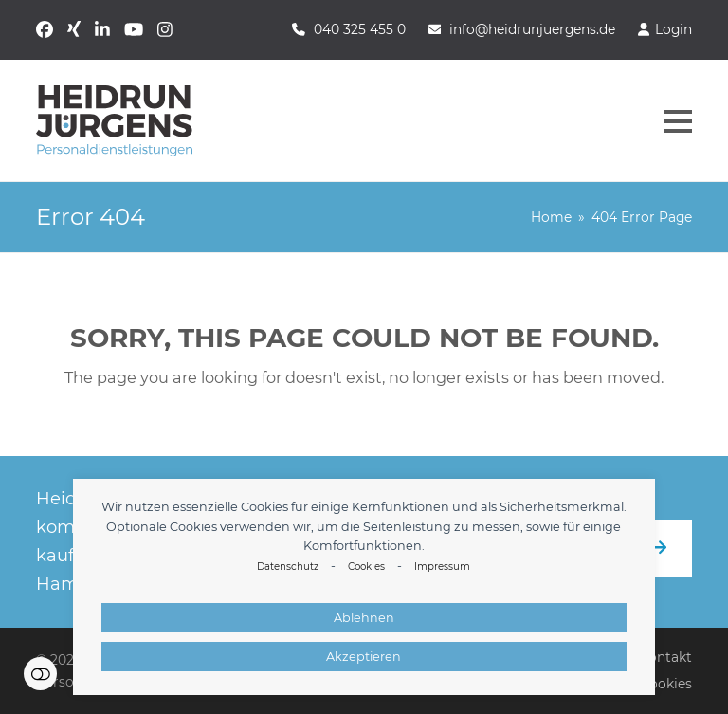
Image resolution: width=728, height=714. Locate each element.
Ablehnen (364, 618)
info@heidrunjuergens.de (532, 29)
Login (673, 29)
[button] (678, 121)
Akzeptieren (364, 657)
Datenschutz (288, 567)
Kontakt (665, 657)
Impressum (442, 567)
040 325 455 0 (360, 29)
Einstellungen (40, 674)
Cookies (366, 567)
